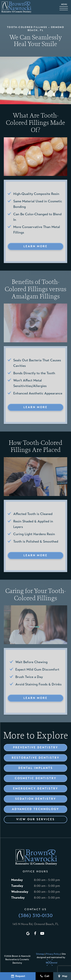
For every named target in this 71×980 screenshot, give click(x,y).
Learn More (35, 246)
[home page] (16, 7)
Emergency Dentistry (36, 788)
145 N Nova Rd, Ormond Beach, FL (35, 924)
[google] (28, 934)
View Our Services (35, 819)
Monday (17, 880)
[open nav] (64, 7)
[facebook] (35, 934)
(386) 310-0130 (35, 915)
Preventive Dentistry (36, 747)
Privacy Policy (53, 954)
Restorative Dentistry (36, 758)
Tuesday (17, 886)
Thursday (18, 898)
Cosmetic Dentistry (36, 778)
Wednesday (20, 892)
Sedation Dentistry (36, 799)
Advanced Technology (35, 809)
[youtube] (42, 934)
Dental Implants (36, 768)
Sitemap (40, 954)
